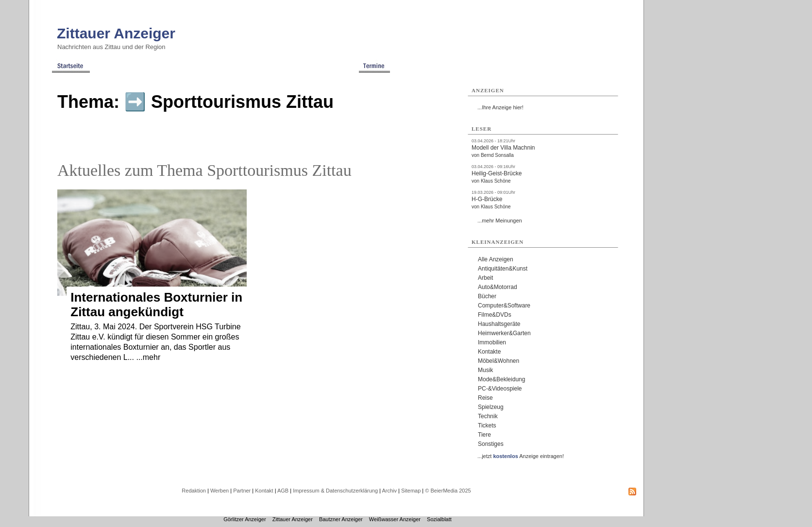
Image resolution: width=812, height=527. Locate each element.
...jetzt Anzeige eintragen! (521, 456)
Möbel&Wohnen (499, 361)
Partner (242, 491)
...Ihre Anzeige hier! (500, 107)
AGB (283, 491)
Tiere (484, 435)
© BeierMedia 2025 (448, 491)
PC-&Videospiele (500, 389)
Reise (485, 398)
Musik (485, 370)
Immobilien (492, 342)
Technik (488, 416)
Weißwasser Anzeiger (395, 519)
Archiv (389, 491)
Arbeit (485, 278)
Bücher (487, 296)
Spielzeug (491, 407)
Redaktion (194, 491)
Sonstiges (491, 444)
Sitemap (411, 491)
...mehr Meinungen (500, 221)
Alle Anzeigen (496, 259)
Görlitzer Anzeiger (245, 519)
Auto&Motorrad (498, 287)
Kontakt (264, 491)
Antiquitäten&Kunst (503, 269)
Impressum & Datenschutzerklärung (335, 491)
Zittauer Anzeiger (116, 33)
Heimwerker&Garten (504, 333)
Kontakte (489, 352)
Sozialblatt (439, 519)
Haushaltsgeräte (499, 324)
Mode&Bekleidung (501, 379)
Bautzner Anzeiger (341, 519)
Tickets (487, 425)
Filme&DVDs (495, 315)
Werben (220, 491)
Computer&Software (504, 306)
